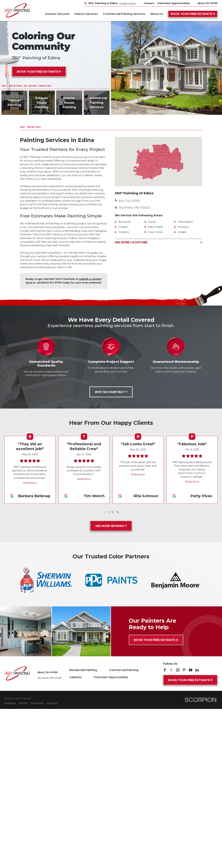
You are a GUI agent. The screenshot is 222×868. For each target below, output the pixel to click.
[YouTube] (191, 670)
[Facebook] (165, 670)
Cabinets (75, 677)
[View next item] (118, 512)
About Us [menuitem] (157, 14)
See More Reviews (111, 526)
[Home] (17, 11)
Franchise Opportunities (111, 677)
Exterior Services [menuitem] (58, 14)
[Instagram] (178, 670)
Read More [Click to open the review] (30, 483)
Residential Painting (83, 670)
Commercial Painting (124, 670)
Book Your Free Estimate (193, 14)
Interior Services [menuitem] (86, 14)
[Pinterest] (184, 670)
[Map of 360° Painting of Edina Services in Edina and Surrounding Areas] (158, 161)
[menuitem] (10, 703)
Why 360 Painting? (111, 392)
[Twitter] (171, 670)
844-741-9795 (129, 201)
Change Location (127, 3)
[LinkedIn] (197, 670)
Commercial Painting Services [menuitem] (124, 14)
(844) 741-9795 (208, 3)
